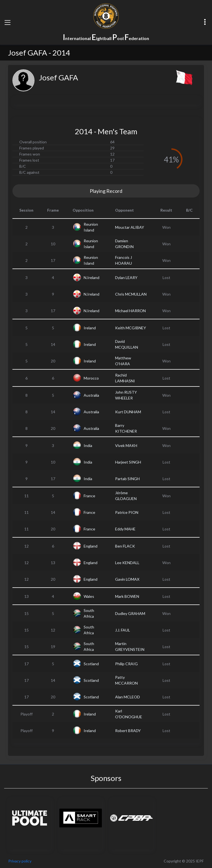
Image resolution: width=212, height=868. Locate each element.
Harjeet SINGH (128, 462)
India (88, 445)
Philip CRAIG (126, 664)
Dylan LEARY (126, 278)
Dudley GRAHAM (130, 613)
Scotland (91, 664)
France (89, 496)
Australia (91, 395)
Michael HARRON (130, 311)
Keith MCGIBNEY (131, 328)
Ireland (90, 328)
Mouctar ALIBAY (130, 227)
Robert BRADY (128, 731)
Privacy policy (20, 861)
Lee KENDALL (127, 563)
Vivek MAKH (126, 445)
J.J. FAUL (123, 630)
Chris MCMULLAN (131, 294)
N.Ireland (92, 278)
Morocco (91, 378)
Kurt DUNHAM (128, 412)
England (91, 546)
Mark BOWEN (127, 596)
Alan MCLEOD (128, 697)
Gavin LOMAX (127, 579)
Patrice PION (127, 512)
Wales (89, 596)
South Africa (89, 613)
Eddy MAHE (125, 529)
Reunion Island (91, 227)
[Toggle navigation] (7, 22)
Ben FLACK (125, 546)
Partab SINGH (127, 479)
